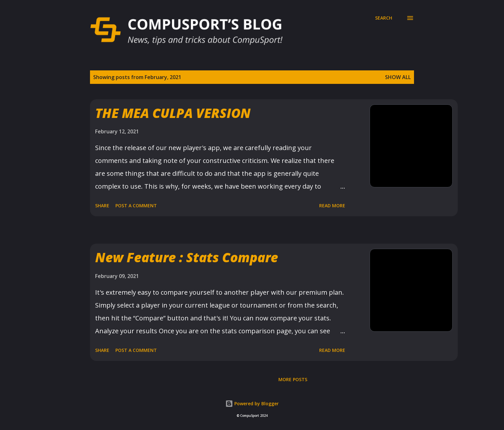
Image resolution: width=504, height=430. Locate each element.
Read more (332, 206)
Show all (398, 77)
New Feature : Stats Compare (187, 257)
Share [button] (102, 206)
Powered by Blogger (252, 403)
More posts (293, 379)
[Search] (384, 18)
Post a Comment (136, 206)
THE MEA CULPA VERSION (173, 113)
